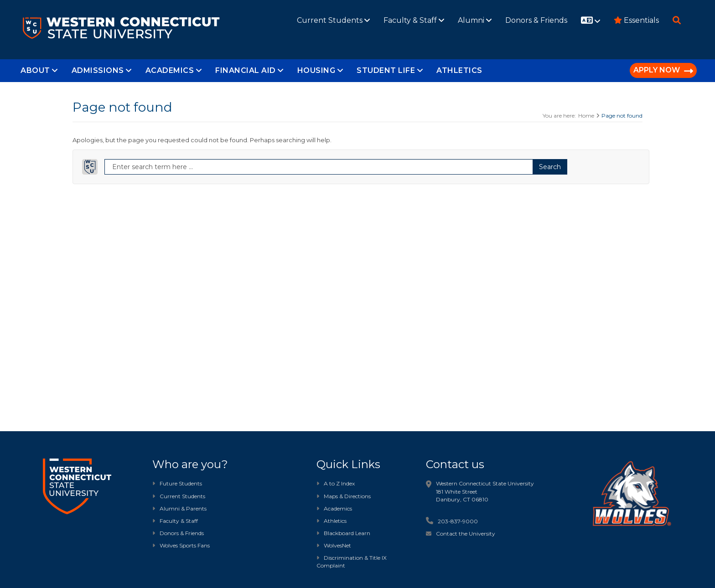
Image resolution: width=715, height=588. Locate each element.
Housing (320, 70)
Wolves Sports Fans (185, 545)
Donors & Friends (536, 20)
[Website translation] (591, 21)
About (39, 70)
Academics (174, 70)
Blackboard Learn (343, 533)
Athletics (459, 70)
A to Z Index (336, 483)
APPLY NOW (663, 71)
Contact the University (466, 534)
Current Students (333, 20)
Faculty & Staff (414, 20)
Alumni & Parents (183, 508)
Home (586, 116)
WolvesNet (334, 545)
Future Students (177, 483)
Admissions (102, 70)
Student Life (390, 70)
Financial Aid (249, 70)
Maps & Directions (344, 496)
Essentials (636, 20)
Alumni (475, 20)
